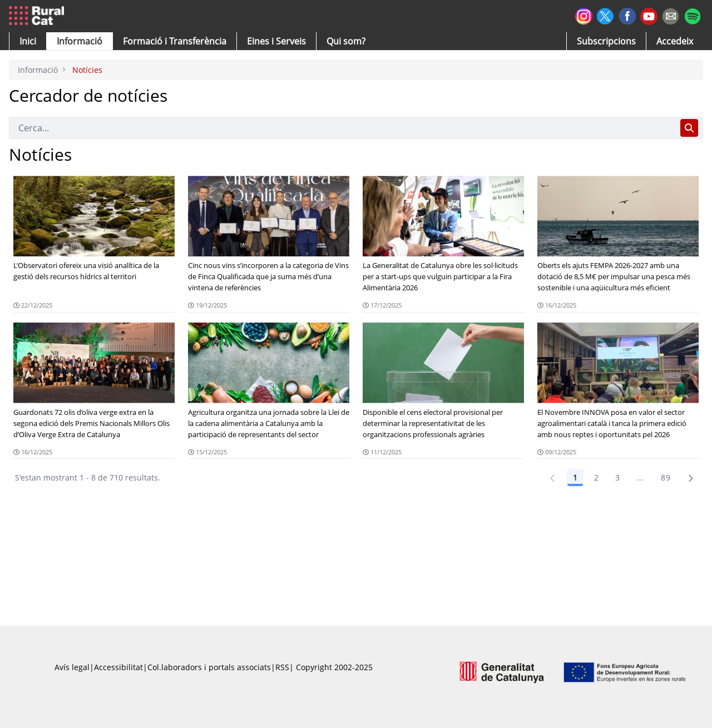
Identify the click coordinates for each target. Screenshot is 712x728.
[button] (28, 41)
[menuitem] (175, 41)
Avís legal (72, 667)
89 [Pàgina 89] (666, 477)
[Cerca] (342, 128)
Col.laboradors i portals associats (209, 667)
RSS (282, 667)
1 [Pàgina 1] (575, 477)
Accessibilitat (118, 667)
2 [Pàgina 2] (596, 477)
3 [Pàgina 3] (617, 477)
